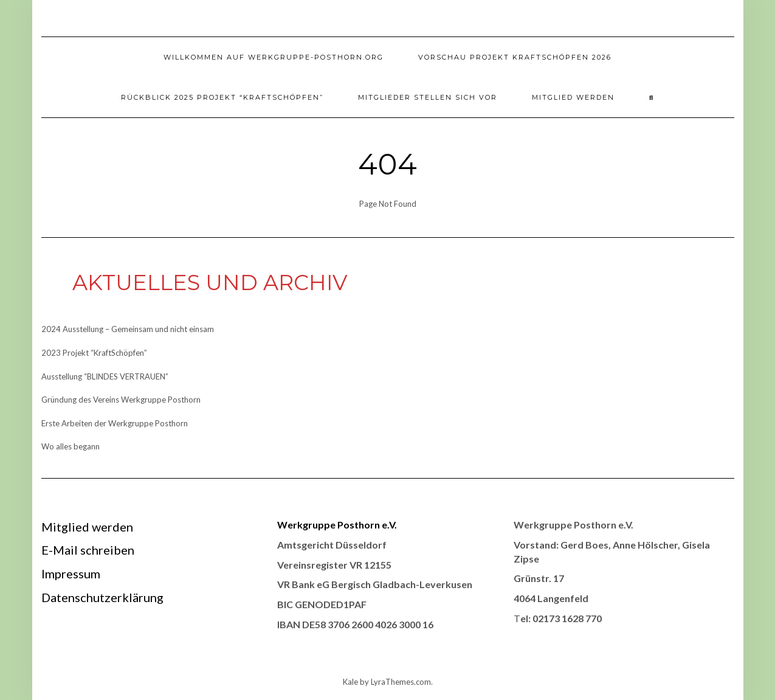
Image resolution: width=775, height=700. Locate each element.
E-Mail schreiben (88, 550)
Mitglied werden (573, 97)
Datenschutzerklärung (102, 597)
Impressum (71, 574)
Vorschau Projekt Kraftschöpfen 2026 (515, 57)
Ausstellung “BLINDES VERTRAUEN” (105, 376)
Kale (350, 682)
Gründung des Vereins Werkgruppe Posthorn (121, 400)
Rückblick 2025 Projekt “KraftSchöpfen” (222, 97)
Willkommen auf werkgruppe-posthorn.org (274, 57)
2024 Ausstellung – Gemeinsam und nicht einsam (128, 329)
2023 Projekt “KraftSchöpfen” (94, 353)
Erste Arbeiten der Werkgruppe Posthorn (115, 423)
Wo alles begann (71, 446)
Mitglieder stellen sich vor (428, 97)
